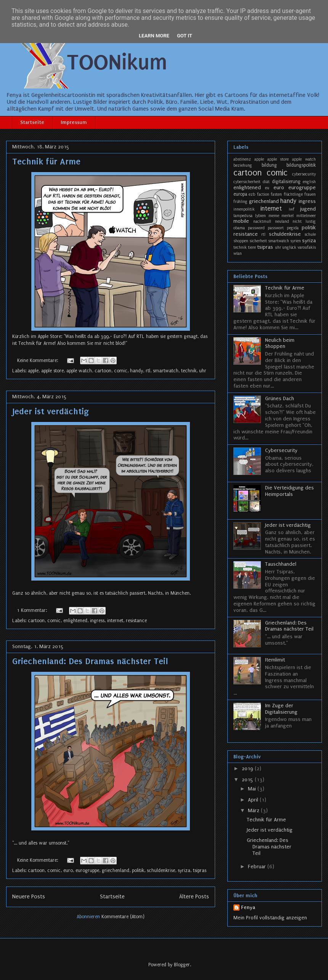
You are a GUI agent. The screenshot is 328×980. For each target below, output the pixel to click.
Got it (185, 36)
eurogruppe (87, 871)
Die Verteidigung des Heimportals (289, 491)
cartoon (103, 371)
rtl (148, 371)
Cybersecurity (281, 450)
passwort (276, 228)
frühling (240, 202)
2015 (248, 780)
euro (68, 871)
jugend (308, 209)
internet (115, 621)
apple (33, 371)
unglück (289, 247)
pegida (293, 228)
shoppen (241, 241)
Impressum (74, 122)
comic (121, 371)
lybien (260, 216)
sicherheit (258, 241)
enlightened (75, 621)
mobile (241, 221)
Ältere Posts (194, 897)
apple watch (79, 371)
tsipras (200, 871)
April (254, 800)
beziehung (243, 165)
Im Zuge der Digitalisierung (281, 709)
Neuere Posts (29, 897)
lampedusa (243, 216)
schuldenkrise (161, 871)
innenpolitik (244, 209)
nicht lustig (304, 221)
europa (240, 194)
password (256, 228)
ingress (97, 621)
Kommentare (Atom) (123, 917)
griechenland (116, 871)
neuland (282, 221)
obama (239, 228)
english (309, 182)
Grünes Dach (280, 398)
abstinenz (242, 159)
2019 (248, 768)
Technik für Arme (46, 162)
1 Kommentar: (33, 610)
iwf (292, 209)
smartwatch (166, 371)
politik (138, 871)
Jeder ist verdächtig (51, 411)
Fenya (248, 907)
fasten (276, 194)
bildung (269, 165)
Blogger (182, 965)
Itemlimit (275, 660)
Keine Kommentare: (38, 360)
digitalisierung (286, 182)
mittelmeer (306, 216)
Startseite (32, 122)
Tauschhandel (281, 564)
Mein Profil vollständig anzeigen (270, 918)
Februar (258, 867)
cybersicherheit (247, 182)
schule (310, 234)
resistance (136, 621)
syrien (296, 241)
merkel (288, 216)
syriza (184, 871)
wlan (238, 253)
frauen (310, 194)
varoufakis (307, 247)
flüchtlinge (293, 194)
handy (137, 371)
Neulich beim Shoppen (280, 343)
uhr (203, 371)
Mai (253, 789)
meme (274, 216)
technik (189, 371)
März (254, 810)
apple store (52, 371)
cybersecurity (304, 174)
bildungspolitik (301, 165)
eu (267, 188)
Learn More (154, 36)
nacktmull (262, 221)
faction (263, 194)
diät (266, 182)
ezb (252, 194)
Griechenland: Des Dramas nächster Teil (90, 661)
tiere (252, 247)
